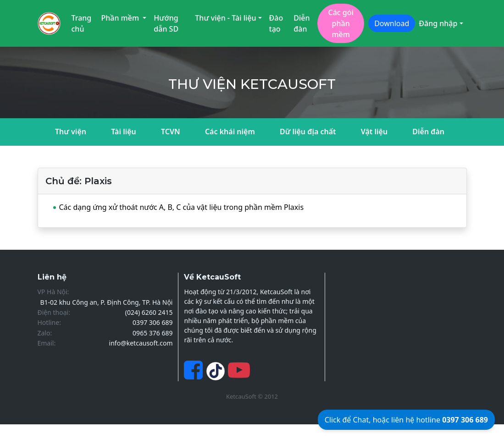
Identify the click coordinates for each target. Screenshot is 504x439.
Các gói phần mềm (341, 23)
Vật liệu (374, 132)
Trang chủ (82, 23)
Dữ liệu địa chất (308, 132)
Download (392, 23)
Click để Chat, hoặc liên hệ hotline (406, 420)
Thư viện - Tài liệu (225, 18)
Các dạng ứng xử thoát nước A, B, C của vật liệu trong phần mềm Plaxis (182, 207)
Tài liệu (124, 132)
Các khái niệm (230, 132)
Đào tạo (276, 23)
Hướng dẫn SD (166, 23)
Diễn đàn (302, 23)
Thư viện (71, 132)
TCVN (171, 132)
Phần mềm (121, 18)
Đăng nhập (438, 23)
